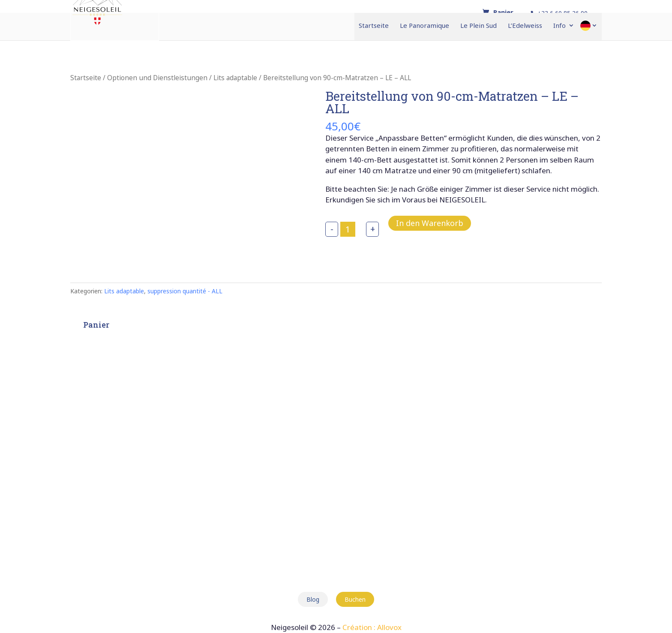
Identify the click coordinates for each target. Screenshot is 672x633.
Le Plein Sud (478, 26)
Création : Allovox (372, 627)
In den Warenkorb (430, 223)
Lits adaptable (235, 78)
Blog (313, 599)
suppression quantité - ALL (185, 291)
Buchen (355, 599)
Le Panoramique (424, 26)
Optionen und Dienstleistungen (157, 78)
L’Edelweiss (525, 26)
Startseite (374, 26)
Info (559, 26)
